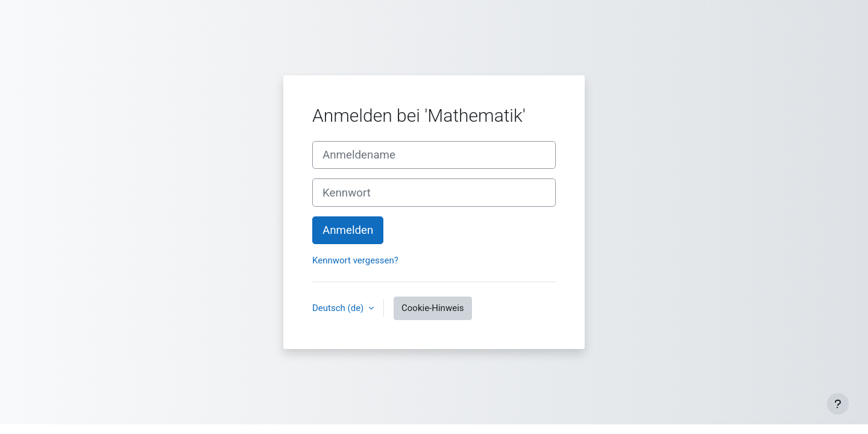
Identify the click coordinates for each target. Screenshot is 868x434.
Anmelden (348, 230)
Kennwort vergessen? (355, 260)
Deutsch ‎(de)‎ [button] (339, 308)
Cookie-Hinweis (432, 308)
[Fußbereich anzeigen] (838, 404)
